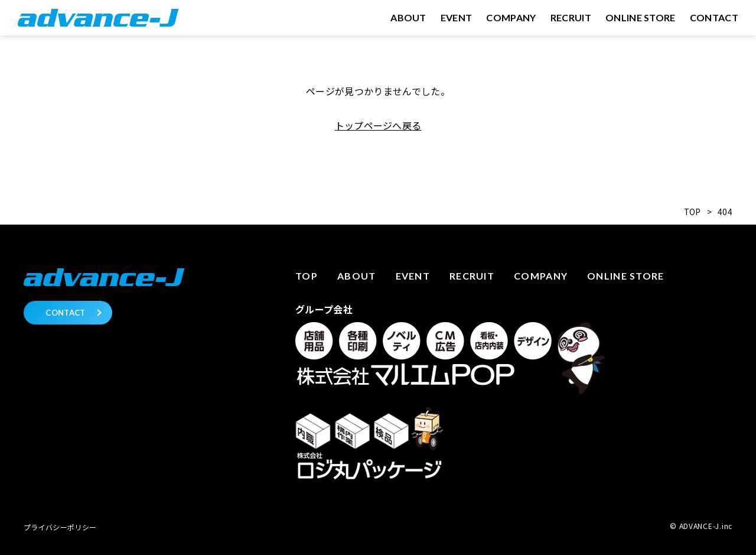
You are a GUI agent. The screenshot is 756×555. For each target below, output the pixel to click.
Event (413, 276)
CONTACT (65, 313)
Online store (625, 276)
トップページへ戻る (378, 125)
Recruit (472, 276)
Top (307, 276)
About (356, 276)
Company (541, 276)
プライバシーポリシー (60, 527)
